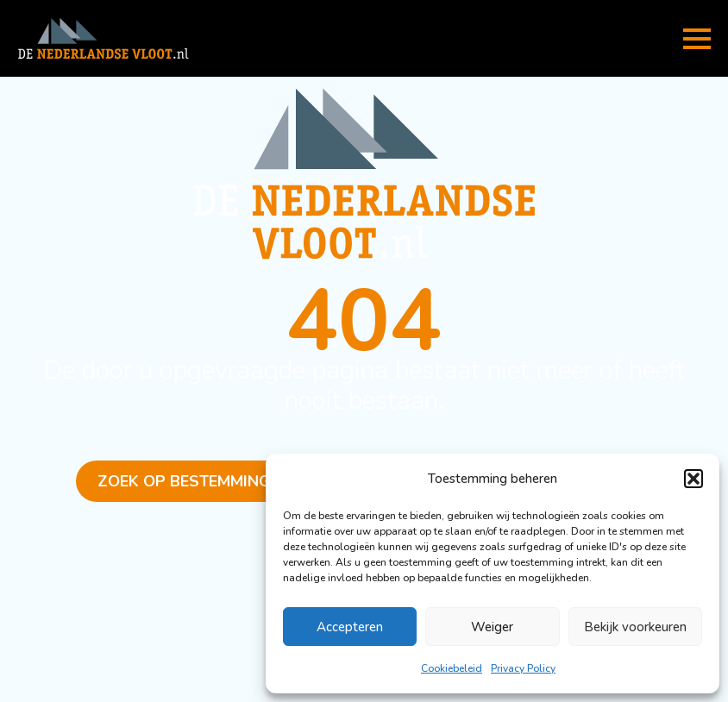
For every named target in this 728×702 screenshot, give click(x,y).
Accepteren (350, 627)
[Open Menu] (697, 39)
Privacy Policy (523, 668)
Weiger (492, 627)
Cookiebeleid (452, 668)
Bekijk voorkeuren (635, 627)
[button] (693, 479)
